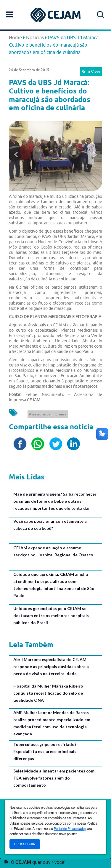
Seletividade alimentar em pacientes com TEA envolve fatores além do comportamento (54, 778)
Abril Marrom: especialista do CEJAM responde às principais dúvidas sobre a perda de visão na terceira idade (51, 666)
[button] (16, 154)
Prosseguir (25, 844)
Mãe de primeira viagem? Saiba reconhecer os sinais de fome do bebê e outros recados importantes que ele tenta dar (55, 501)
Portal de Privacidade (69, 829)
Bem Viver (91, 72)
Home (15, 37)
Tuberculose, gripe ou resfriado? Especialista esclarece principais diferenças (45, 751)
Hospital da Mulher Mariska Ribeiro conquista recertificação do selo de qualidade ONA (48, 693)
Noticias (35, 37)
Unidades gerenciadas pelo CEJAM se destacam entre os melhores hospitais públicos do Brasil (51, 615)
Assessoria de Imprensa (48, 414)
